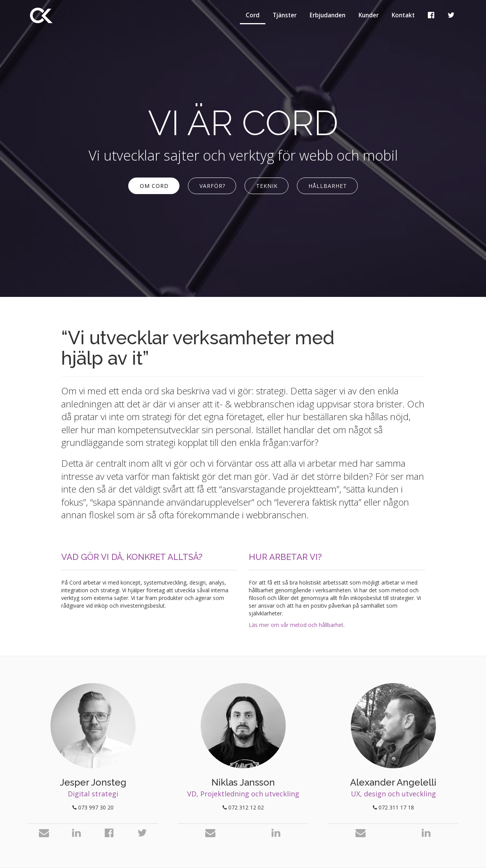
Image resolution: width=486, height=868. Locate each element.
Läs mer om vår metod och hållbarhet (296, 625)
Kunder (369, 15)
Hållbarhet (328, 186)
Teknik (267, 186)
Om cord (154, 186)
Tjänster (285, 15)
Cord (253, 15)
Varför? (212, 186)
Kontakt (403, 15)
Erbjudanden (328, 15)
